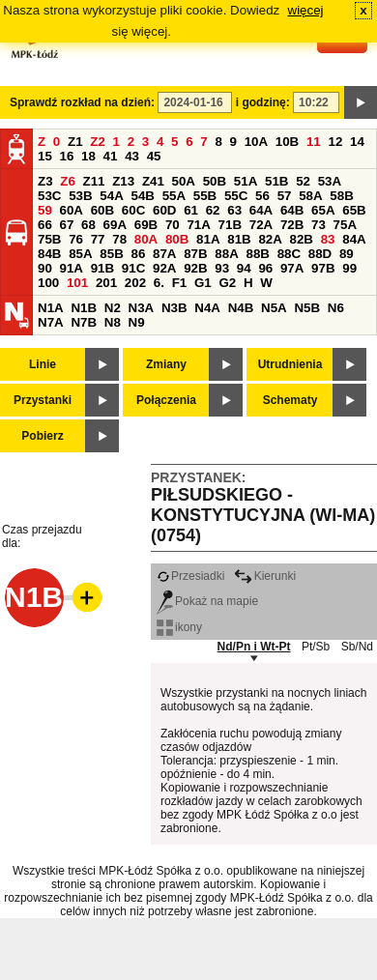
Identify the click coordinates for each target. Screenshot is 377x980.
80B (177, 239)
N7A (51, 322)
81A (208, 239)
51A (246, 181)
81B (239, 239)
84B (49, 254)
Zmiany (166, 364)
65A (323, 210)
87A (164, 254)
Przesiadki (190, 576)
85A (80, 254)
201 (106, 283)
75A (345, 225)
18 (88, 156)
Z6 (68, 181)
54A (111, 196)
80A (146, 239)
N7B (84, 322)
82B (302, 239)
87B (195, 254)
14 (357, 142)
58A (310, 196)
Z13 (123, 181)
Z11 (94, 181)
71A (198, 225)
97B (323, 268)
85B (111, 254)
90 (45, 268)
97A (292, 268)
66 (45, 225)
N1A (51, 308)
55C (236, 196)
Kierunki (265, 576)
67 (67, 225)
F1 (180, 283)
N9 (137, 322)
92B (195, 268)
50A (184, 181)
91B (102, 268)
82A (270, 239)
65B (354, 210)
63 (234, 210)
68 (88, 225)
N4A (207, 308)
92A (164, 268)
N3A (142, 308)
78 (119, 239)
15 (45, 156)
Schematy (290, 400)
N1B (84, 308)
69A (115, 225)
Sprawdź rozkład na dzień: (82, 102)
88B (257, 254)
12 (335, 142)
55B (205, 196)
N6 (336, 308)
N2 (113, 308)
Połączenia (166, 400)
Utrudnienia (290, 364)
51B (276, 181)
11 (314, 142)
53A (330, 181)
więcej (306, 10)
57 (285, 196)
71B (230, 225)
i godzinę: (263, 102)
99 (349, 268)
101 (77, 283)
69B (146, 225)
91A (72, 268)
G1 (203, 283)
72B (292, 225)
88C (289, 254)
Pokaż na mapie (207, 601)
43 (132, 156)
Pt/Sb (316, 647)
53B (80, 196)
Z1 (75, 142)
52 (303, 181)
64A (261, 210)
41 (111, 156)
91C (133, 268)
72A (261, 225)
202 (135, 283)
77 (98, 239)
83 (328, 239)
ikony (179, 627)
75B (49, 239)
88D (320, 254)
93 (222, 268)
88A (226, 254)
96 (265, 268)
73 (319, 225)
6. (159, 283)
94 (244, 268)
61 (191, 210)
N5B (307, 308)
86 (138, 254)
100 (48, 283)
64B (292, 210)
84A (354, 239)
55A (174, 196)
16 (67, 156)
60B (102, 210)
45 (154, 156)
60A (72, 210)
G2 (227, 283)
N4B (241, 308)
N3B (174, 308)
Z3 (45, 181)
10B (287, 142)
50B (215, 181)
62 (213, 210)
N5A (274, 308)
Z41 (153, 181)
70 (173, 225)
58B (341, 196)
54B (142, 196)
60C (133, 210)
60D (164, 210)
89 (347, 254)
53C (49, 196)
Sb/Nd (357, 647)
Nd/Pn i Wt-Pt (254, 647)
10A (256, 142)
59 (45, 210)
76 (76, 239)
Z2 (98, 142)
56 (262, 196)
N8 (113, 322)
